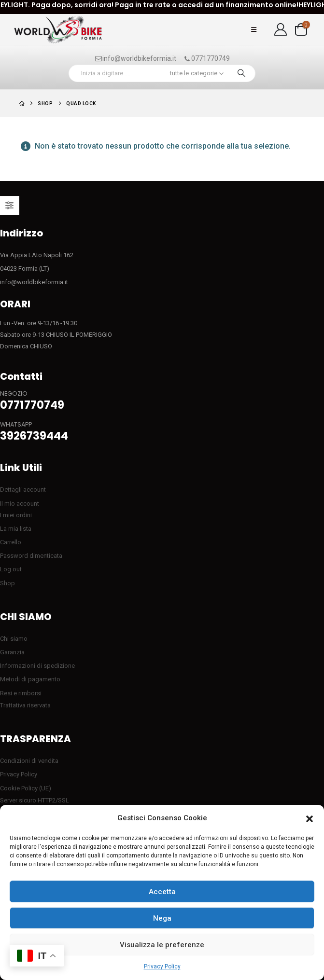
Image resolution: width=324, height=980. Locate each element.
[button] (310, 818)
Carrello (11, 542)
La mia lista (16, 529)
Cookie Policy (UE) (26, 788)
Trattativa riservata (25, 705)
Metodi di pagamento (30, 679)
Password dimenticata (31, 556)
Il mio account (20, 504)
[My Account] (281, 29)
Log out (11, 569)
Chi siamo (14, 639)
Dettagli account (23, 490)
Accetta (162, 892)
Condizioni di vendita (29, 761)
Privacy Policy (162, 966)
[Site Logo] (58, 29)
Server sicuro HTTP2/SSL (35, 800)
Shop (7, 583)
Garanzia (12, 652)
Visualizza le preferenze (162, 945)
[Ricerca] (241, 73)
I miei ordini (16, 515)
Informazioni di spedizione (37, 666)
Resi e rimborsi (21, 693)
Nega (162, 918)
